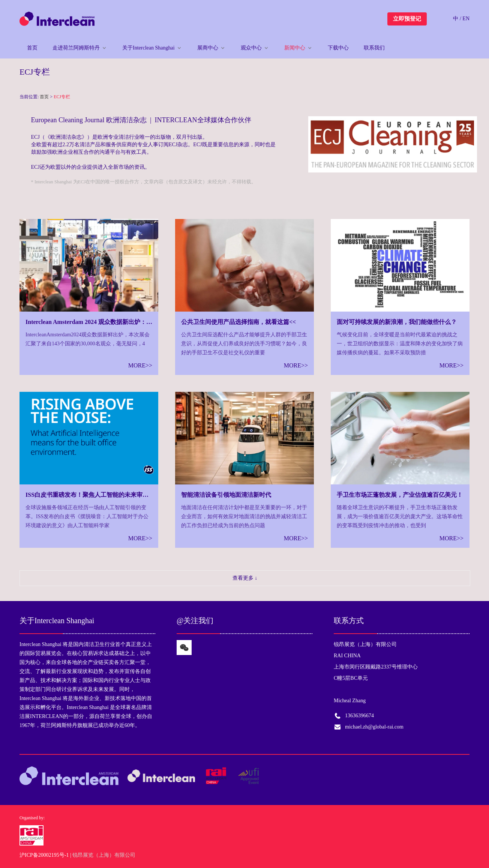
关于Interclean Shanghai (148, 48)
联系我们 (374, 48)
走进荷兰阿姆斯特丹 (76, 48)
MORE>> (140, 365)
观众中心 (251, 48)
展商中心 (208, 48)
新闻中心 (295, 48)
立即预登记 (407, 19)
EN (466, 19)
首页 (32, 48)
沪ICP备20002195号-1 (44, 855)
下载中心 (338, 48)
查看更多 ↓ (245, 578)
